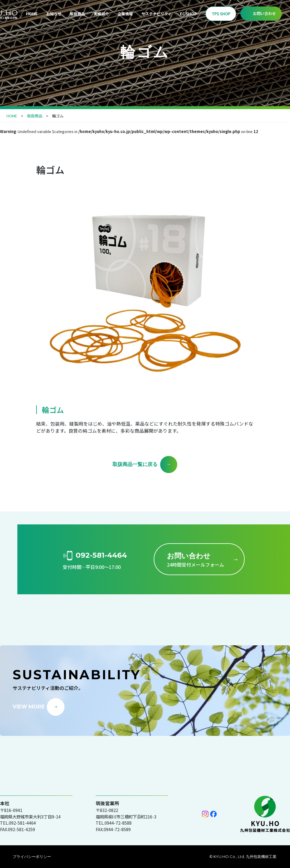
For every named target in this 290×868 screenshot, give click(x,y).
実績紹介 (101, 14)
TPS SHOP (221, 14)
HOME (32, 14)
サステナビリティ (156, 14)
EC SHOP (188, 14)
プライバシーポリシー (32, 856)
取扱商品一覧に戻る (135, 464)
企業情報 (125, 14)
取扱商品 (77, 14)
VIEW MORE (29, 706)
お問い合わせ (264, 13)
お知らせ (54, 14)
